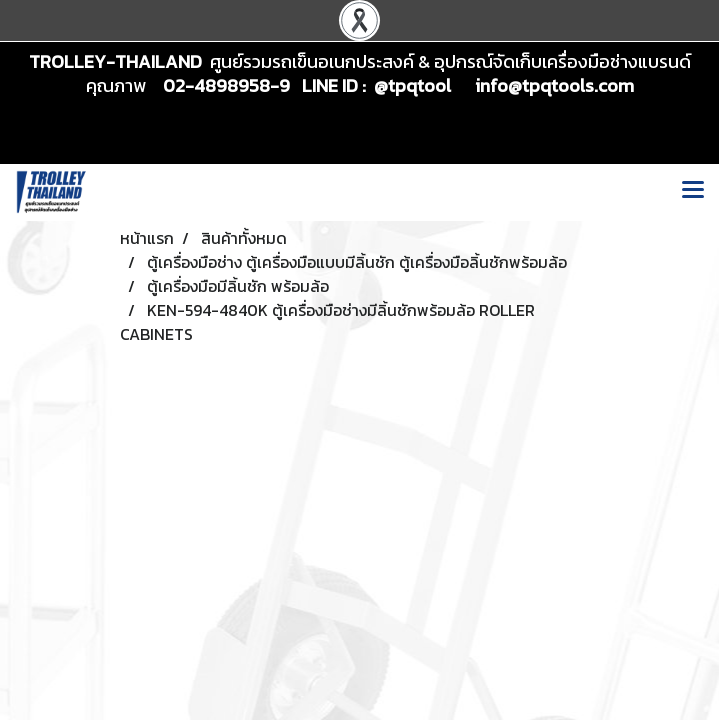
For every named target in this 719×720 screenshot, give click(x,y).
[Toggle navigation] (693, 192)
